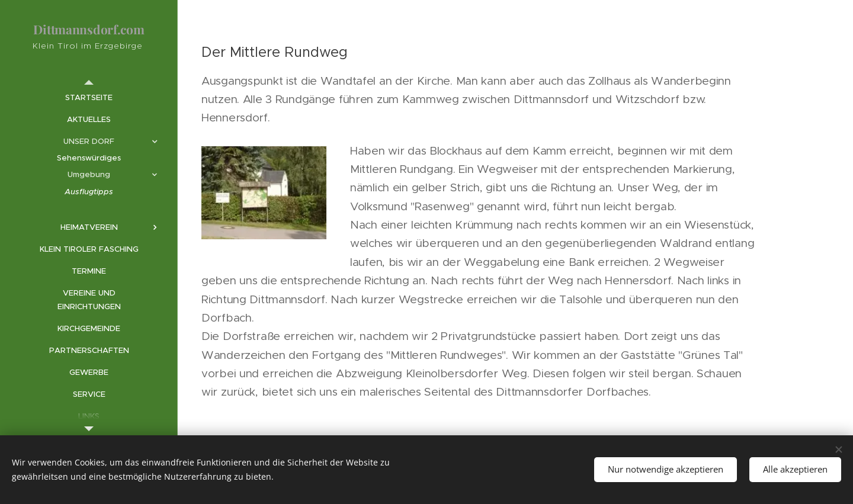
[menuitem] (89, 97)
